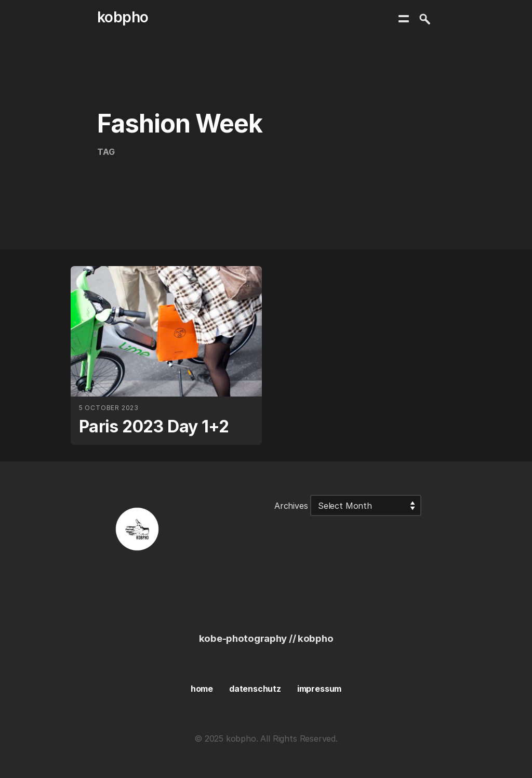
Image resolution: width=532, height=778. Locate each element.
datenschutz (255, 689)
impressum (319, 689)
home (202, 689)
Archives (291, 506)
